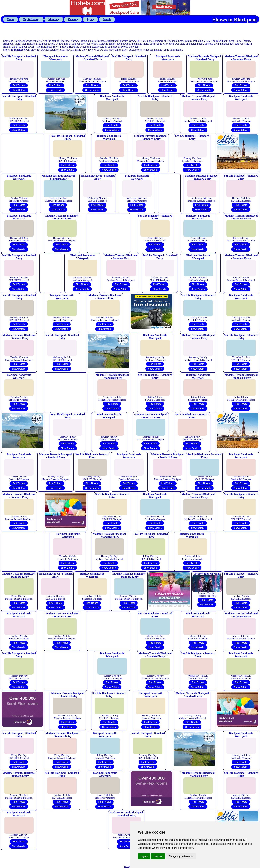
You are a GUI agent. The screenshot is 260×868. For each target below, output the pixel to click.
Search (107, 19)
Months (54, 19)
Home (11, 19)
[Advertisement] (130, 31)
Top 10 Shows (31, 19)
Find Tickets (19, 85)
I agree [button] (144, 856)
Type (90, 19)
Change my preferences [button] (181, 856)
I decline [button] (158, 856)
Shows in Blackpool (235, 20)
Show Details (19, 90)
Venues (73, 19)
